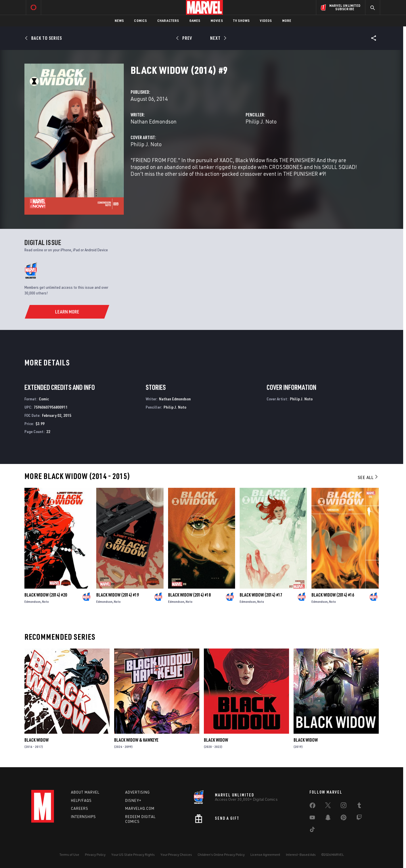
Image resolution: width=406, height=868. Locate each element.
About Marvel (85, 792)
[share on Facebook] (312, 807)
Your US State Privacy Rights (133, 855)
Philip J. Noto (261, 121)
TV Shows (241, 21)
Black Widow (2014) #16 (333, 595)
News (119, 21)
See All (368, 477)
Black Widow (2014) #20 (46, 595)
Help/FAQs (81, 800)
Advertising (138, 792)
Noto (45, 602)
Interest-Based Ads (301, 855)
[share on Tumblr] (359, 806)
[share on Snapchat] (328, 819)
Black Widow (36, 740)
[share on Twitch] (359, 819)
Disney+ (133, 800)
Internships (83, 817)
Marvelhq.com (140, 808)
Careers (80, 808)
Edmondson (33, 602)
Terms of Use (69, 855)
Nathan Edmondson (154, 121)
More (287, 21)
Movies (217, 21)
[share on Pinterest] (344, 819)
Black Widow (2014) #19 (118, 595)
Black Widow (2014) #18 (189, 595)
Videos (266, 21)
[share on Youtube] (312, 819)
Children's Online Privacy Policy (221, 855)
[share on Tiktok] (312, 831)
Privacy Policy (95, 855)
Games (195, 21)
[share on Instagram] (344, 806)
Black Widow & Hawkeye (136, 740)
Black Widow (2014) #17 (261, 595)
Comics (140, 21)
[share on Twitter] (328, 806)
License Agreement (265, 855)
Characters (168, 21)
